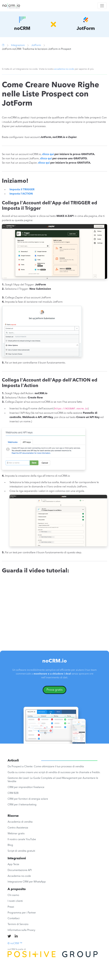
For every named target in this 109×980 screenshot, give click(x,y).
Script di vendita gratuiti (21, 851)
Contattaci (14, 919)
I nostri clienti (15, 901)
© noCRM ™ (15, 943)
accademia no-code (64, 69)
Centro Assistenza (18, 828)
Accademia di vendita (20, 822)
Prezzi (11, 907)
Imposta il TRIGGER (22, 190)
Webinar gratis (16, 834)
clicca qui (48, 154)
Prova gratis (55, 690)
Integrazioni (18, 45)
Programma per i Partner (22, 913)
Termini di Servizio (18, 924)
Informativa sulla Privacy (21, 930)
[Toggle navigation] (102, 6)
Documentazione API (20, 870)
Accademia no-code (19, 876)
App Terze (13, 864)
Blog (10, 845)
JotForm (36, 45)
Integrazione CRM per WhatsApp (27, 882)
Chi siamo (13, 895)
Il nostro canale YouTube (22, 840)
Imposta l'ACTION (21, 194)
